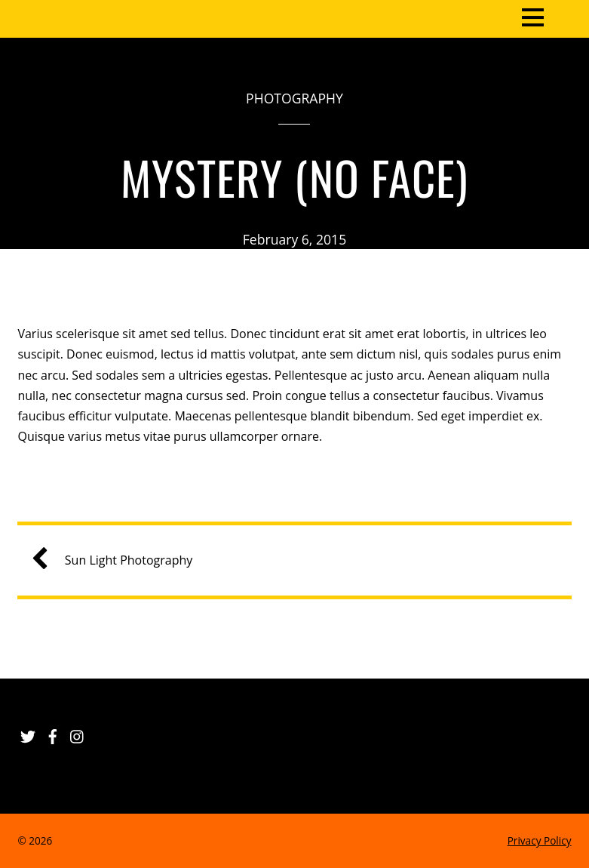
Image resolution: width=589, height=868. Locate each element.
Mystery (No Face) (294, 177)
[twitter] (28, 734)
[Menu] (533, 16)
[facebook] (53, 734)
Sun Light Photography (118, 560)
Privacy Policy (540, 840)
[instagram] (78, 734)
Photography (294, 98)
